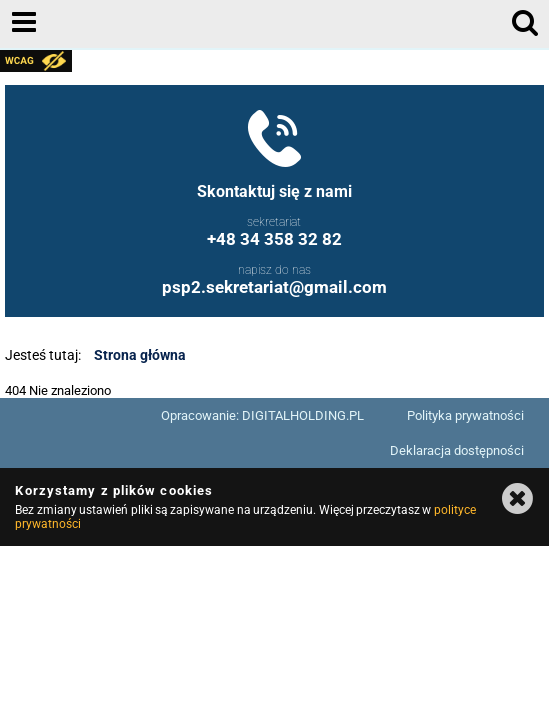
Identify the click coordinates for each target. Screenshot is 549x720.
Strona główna (140, 355)
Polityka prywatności (465, 415)
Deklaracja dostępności (457, 450)
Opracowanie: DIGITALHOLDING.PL (262, 415)
